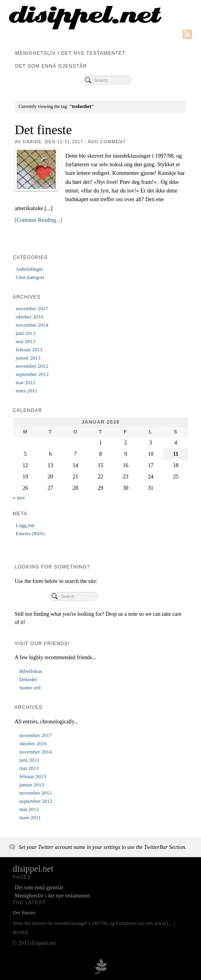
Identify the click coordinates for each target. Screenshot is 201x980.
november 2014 (32, 325)
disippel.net (33, 869)
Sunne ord (30, 688)
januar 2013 (28, 358)
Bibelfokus (30, 671)
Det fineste (43, 130)
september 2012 (32, 374)
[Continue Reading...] (38, 220)
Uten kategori (30, 277)
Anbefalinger (29, 269)
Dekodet (28, 679)
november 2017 (32, 308)
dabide (32, 142)
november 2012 (32, 366)
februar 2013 (29, 350)
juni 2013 (26, 333)
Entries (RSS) (30, 533)
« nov (19, 498)
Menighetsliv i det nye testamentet (70, 53)
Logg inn (25, 525)
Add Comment (107, 142)
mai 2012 (25, 382)
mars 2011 (26, 391)
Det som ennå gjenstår (51, 66)
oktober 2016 (29, 317)
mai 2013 (25, 341)
